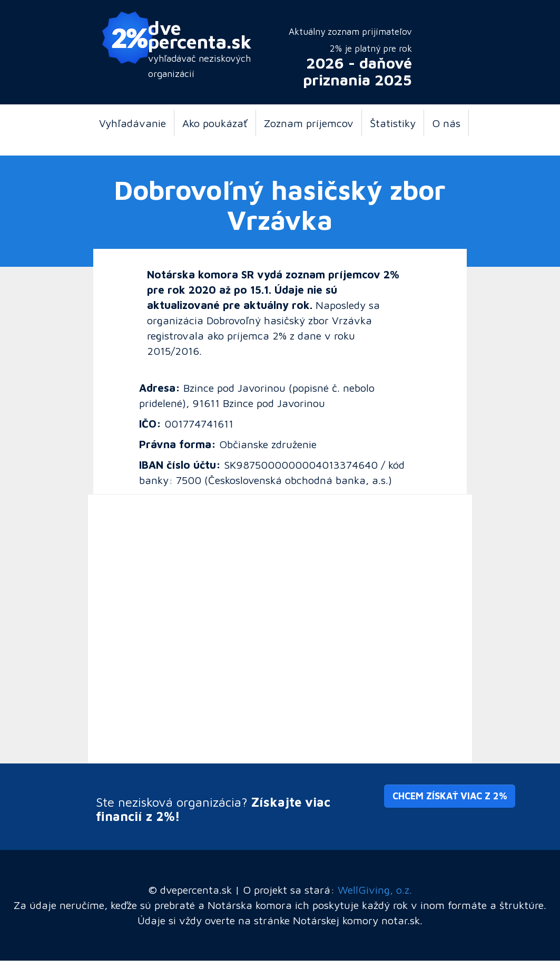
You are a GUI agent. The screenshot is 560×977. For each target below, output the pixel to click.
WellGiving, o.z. (375, 889)
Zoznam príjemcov (309, 123)
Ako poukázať (215, 123)
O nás (446, 123)
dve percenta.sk (200, 34)
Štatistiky (393, 123)
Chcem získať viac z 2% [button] (450, 796)
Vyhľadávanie (132, 123)
